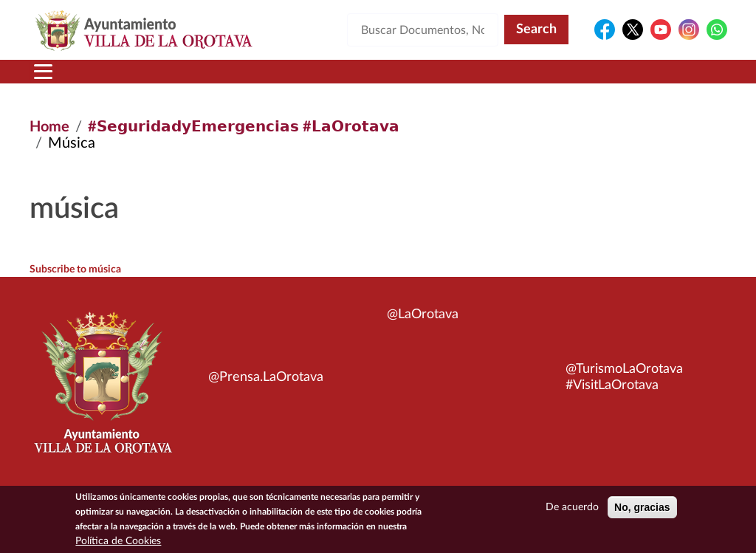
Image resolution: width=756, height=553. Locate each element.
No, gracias (642, 507)
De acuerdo (572, 507)
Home (49, 127)
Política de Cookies (118, 541)
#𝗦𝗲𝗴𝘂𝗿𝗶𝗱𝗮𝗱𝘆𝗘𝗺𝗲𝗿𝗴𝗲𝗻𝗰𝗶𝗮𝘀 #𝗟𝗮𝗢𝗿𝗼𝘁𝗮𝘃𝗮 (244, 127)
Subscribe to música (75, 269)
